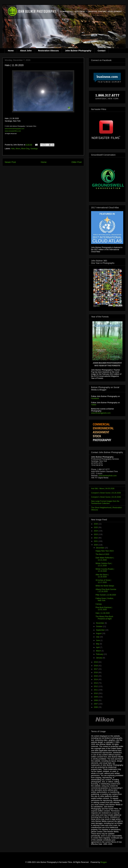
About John (26, 51)
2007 (96, 704)
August (99, 633)
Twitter (94, 405)
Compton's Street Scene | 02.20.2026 (106, 497)
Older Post (77, 162)
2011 (96, 690)
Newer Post (10, 162)
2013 (96, 683)
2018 (96, 666)
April (98, 647)
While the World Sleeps (105, 586)
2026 (96, 524)
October (99, 626)
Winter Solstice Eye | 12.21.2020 (104, 564)
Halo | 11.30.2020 (103, 613)
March (99, 651)
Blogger (104, 862)
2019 (96, 662)
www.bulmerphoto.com (108, 476)
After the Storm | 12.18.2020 (102, 576)
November (100, 623)
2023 (96, 534)
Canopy (99, 604)
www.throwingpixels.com (101, 413)
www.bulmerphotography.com (15, 129)
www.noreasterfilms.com (13, 131)
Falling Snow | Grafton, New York (105, 599)
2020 (96, 545)
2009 (96, 697)
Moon (18, 149)
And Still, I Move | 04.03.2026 (103, 489)
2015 (96, 676)
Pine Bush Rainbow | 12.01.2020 (104, 609)
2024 (96, 531)
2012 (96, 686)
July (98, 637)
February (100, 654)
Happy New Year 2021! (105, 551)
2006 (96, 707)
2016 (96, 672)
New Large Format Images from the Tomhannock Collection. (105, 502)
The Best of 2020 (102, 554)
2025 (96, 527)
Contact (102, 51)
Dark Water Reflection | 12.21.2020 (105, 559)
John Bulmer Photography (78, 51)
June (98, 640)
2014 (96, 679)
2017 (96, 669)
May (98, 644)
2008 (96, 700)
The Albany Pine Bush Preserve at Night (104, 618)
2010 (96, 693)
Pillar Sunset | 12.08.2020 (106, 595)
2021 (96, 541)
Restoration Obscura (48, 51)
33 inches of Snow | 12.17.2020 (103, 581)
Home (11, 51)
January (99, 658)
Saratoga (34, 149)
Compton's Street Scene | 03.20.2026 (106, 493)
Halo (13, 149)
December (100, 548)
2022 (96, 538)
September (101, 630)
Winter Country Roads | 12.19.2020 (105, 570)
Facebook (95, 398)
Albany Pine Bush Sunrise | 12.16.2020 (106, 590)
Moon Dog (25, 149)
